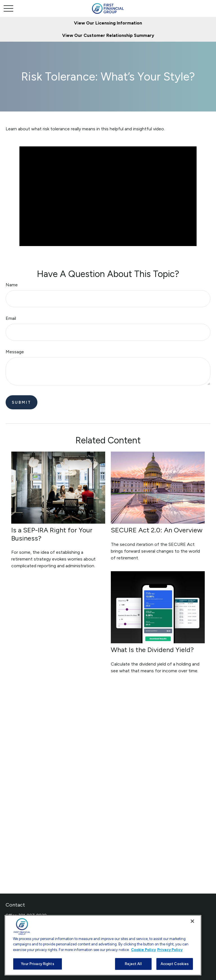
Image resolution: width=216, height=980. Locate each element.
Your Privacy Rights (37, 964)
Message (15, 352)
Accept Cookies (175, 964)
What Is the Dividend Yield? (152, 650)
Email (11, 318)
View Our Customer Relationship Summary (108, 35)
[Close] (192, 921)
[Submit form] (22, 402)
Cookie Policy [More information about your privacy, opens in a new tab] (143, 950)
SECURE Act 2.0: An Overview (157, 530)
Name (12, 285)
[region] (103, 945)
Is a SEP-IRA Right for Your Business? (52, 534)
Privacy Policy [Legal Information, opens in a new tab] (170, 950)
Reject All (133, 964)
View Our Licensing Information (108, 23)
